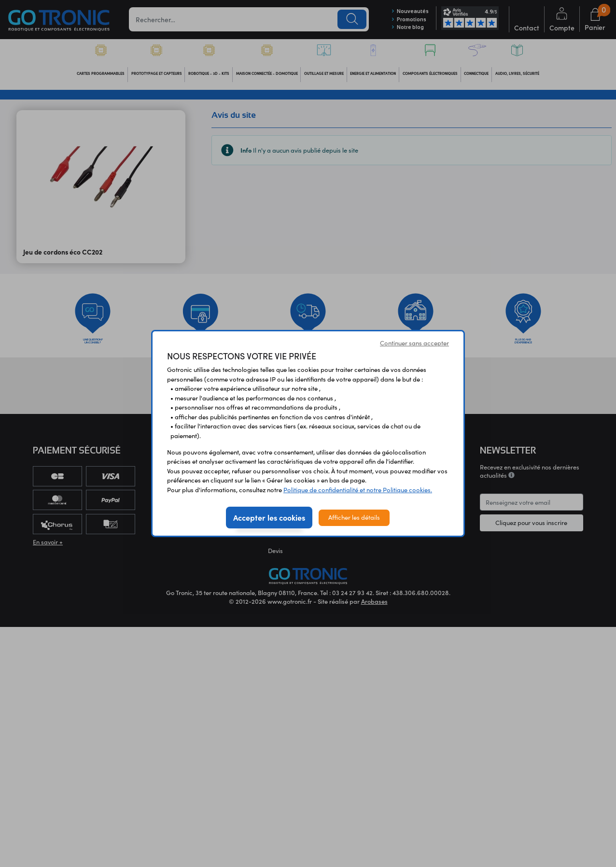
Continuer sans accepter (414, 343)
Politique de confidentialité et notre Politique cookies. (358, 490)
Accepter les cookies (269, 517)
